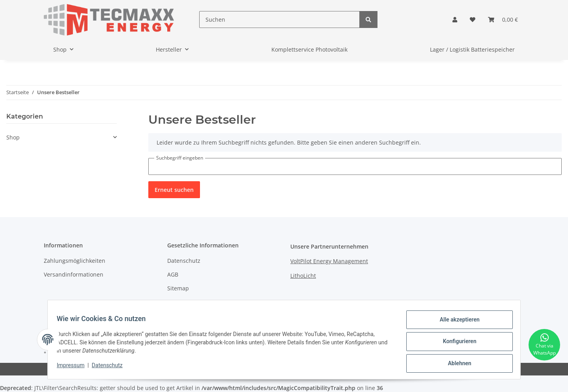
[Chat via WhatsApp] (544, 345)
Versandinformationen (74, 274)
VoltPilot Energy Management (329, 261)
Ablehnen (456, 364)
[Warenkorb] (503, 20)
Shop (13, 137)
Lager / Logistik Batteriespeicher (472, 49)
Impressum (182, 302)
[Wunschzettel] (473, 20)
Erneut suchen (174, 190)
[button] (455, 20)
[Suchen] (279, 20)
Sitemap (178, 288)
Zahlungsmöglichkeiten (75, 261)
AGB (173, 274)
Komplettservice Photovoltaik (309, 49)
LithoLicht (303, 276)
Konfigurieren (456, 344)
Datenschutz (184, 261)
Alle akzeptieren (456, 323)
